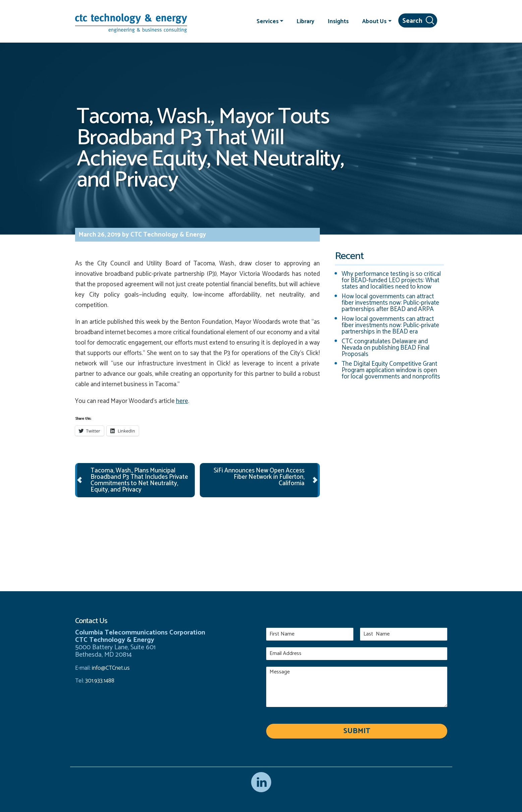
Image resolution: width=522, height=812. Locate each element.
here (182, 401)
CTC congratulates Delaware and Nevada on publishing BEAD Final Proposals (386, 348)
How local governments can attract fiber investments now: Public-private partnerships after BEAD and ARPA (390, 303)
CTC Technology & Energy (168, 235)
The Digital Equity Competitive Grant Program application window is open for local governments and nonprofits (391, 370)
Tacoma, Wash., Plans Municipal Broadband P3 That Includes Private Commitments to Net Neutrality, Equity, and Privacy (139, 480)
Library (306, 21)
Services (268, 21)
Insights (338, 21)
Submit (357, 731)
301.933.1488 (99, 681)
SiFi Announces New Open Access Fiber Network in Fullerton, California (259, 477)
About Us (374, 21)
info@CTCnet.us (111, 668)
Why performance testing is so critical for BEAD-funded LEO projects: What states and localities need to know (391, 280)
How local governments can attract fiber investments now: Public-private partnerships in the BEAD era (390, 325)
